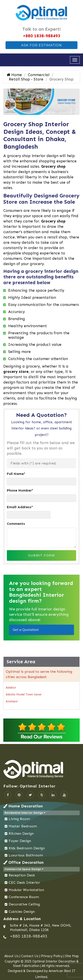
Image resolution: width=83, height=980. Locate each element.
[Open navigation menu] (75, 60)
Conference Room (24, 897)
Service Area (21, 662)
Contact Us (30, 956)
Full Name (16, 474)
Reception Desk (22, 875)
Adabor (11, 688)
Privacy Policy (52, 956)
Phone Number (20, 490)
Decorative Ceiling (24, 904)
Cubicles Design (22, 912)
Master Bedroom (23, 826)
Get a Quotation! (26, 630)
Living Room (19, 819)
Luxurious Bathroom (26, 855)
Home (14, 75)
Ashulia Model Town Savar (24, 694)
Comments (16, 524)
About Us (12, 956)
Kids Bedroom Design (27, 848)
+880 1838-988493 (41, 36)
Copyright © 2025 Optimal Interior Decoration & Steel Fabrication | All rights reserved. (42, 964)
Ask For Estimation (41, 45)
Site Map (72, 956)
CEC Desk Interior (24, 883)
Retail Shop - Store (26, 79)
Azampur (12, 701)
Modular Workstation (26, 890)
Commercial (39, 75)
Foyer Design (20, 841)
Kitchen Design (21, 833)
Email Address (20, 507)
